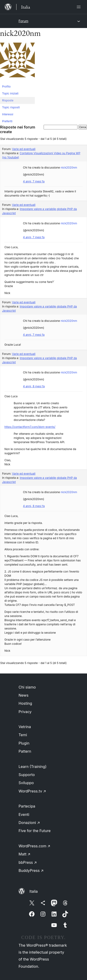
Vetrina (25, 727)
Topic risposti (11, 107)
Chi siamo (27, 687)
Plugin (24, 743)
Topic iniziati (10, 93)
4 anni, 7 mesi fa (34, 181)
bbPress (28, 862)
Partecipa (27, 806)
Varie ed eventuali (24, 149)
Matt (24, 854)
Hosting (25, 703)
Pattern (25, 751)
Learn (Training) (32, 767)
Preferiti (7, 121)
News (24, 695)
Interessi (8, 114)
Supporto (27, 775)
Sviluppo (26, 783)
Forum (23, 21)
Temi (23, 735)
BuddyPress (31, 870)
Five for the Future (35, 831)
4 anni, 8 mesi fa (34, 386)
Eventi (24, 814)
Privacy (25, 712)
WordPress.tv (32, 791)
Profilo (6, 86)
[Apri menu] (80, 7)
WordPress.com (34, 846)
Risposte (8, 100)
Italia (34, 891)
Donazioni (29, 823)
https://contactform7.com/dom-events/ (30, 427)
